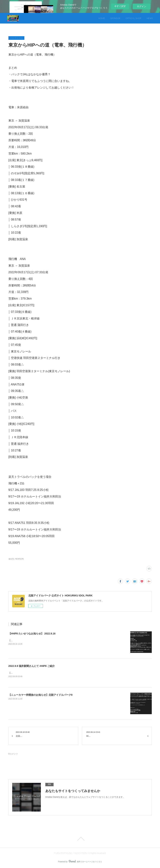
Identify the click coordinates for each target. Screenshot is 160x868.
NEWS (150, 18)
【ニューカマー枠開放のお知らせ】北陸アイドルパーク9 (40, 695)
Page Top (80, 839)
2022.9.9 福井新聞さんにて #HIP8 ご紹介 (32, 666)
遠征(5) (11, 559)
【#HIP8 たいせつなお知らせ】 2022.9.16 (32, 634)
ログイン (142, 6)
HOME (102, 18)
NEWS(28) (20, 559)
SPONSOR (115, 18)
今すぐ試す (120, 6)
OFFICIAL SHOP (133, 18)
